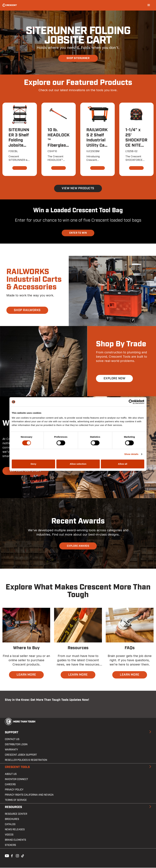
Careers (10, 785)
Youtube (6, 856)
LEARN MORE (26, 675)
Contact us (12, 740)
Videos (9, 835)
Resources (13, 807)
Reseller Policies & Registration (26, 760)
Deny (33, 464)
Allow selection (78, 464)
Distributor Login (16, 745)
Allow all (123, 464)
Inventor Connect (16, 780)
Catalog (10, 825)
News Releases (15, 830)
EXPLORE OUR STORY (26, 471)
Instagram (17, 856)
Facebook (12, 856)
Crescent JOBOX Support (21, 755)
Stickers (10, 845)
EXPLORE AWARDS (78, 546)
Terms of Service (16, 800)
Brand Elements (15, 840)
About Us (11, 774)
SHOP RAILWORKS (27, 310)
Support (12, 733)
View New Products (78, 189)
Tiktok (23, 856)
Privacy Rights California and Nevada (29, 795)
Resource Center (16, 814)
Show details (131, 454)
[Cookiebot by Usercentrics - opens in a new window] (131, 402)
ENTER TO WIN (78, 233)
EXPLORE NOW (114, 379)
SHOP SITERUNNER (78, 58)
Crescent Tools (17, 767)
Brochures (12, 819)
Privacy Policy (14, 790)
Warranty (11, 750)
